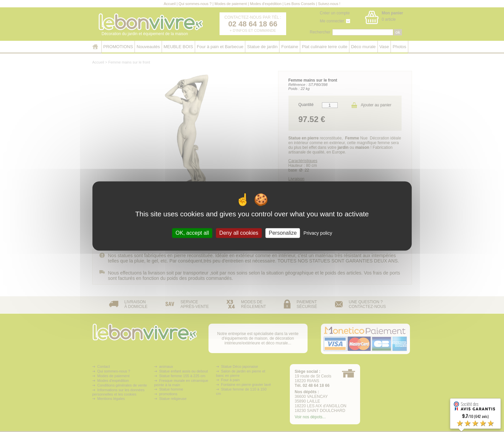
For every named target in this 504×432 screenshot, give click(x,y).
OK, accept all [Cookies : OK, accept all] (192, 233)
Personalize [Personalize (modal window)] (283, 233)
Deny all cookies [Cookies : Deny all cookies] (239, 233)
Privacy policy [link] (318, 233)
